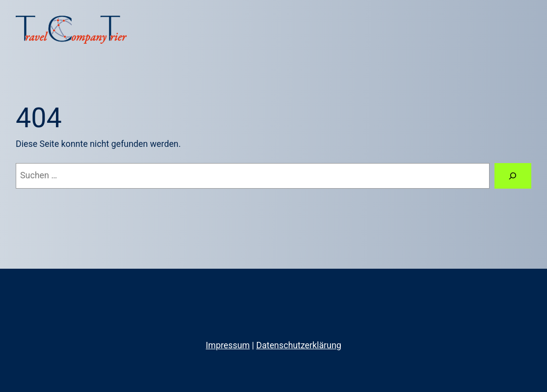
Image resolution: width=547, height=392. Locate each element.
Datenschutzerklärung (299, 345)
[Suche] (513, 176)
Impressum (228, 345)
